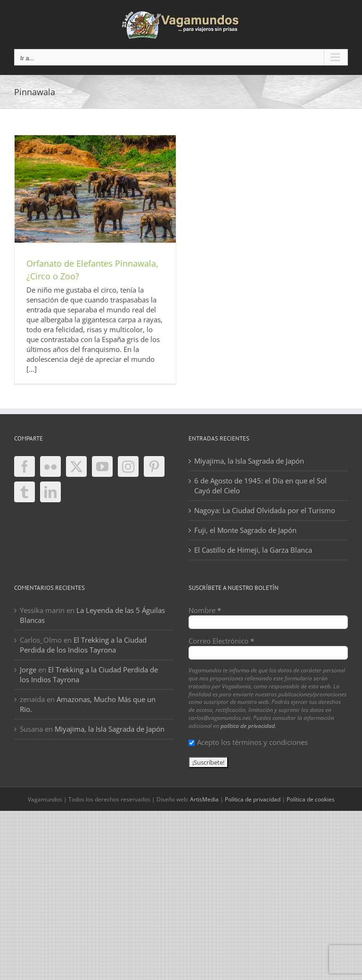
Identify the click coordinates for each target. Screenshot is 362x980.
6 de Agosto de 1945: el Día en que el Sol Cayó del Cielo (260, 486)
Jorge (28, 670)
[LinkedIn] (50, 492)
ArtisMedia (204, 799)
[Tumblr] (25, 492)
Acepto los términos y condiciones (248, 742)
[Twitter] (76, 466)
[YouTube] (102, 466)
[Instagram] (128, 466)
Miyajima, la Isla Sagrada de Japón (249, 461)
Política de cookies (311, 799)
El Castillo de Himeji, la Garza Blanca (253, 550)
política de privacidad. (248, 726)
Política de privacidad (253, 799)
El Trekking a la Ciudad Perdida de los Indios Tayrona (83, 645)
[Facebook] (25, 466)
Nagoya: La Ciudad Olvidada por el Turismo (265, 510)
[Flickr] (50, 466)
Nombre (205, 610)
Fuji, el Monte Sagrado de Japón (245, 530)
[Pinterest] (154, 466)
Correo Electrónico (221, 641)
